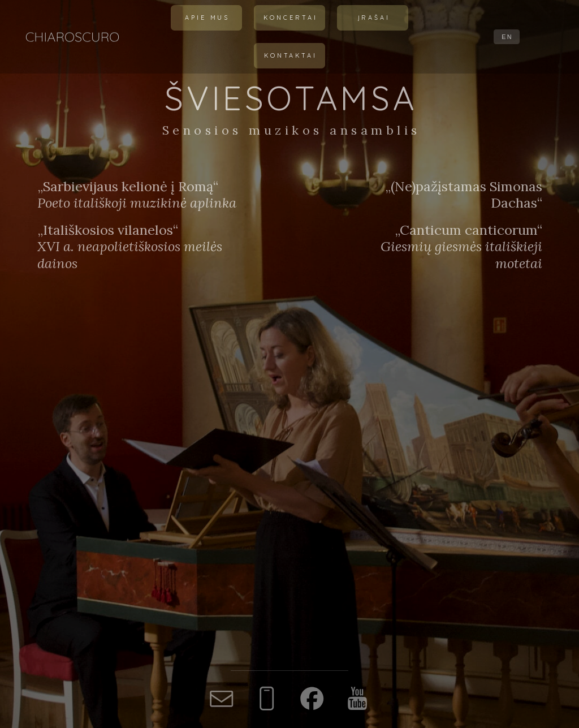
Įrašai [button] (374, 18)
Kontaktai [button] (291, 55)
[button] (222, 699)
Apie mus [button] (207, 18)
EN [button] (507, 37)
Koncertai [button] (290, 18)
